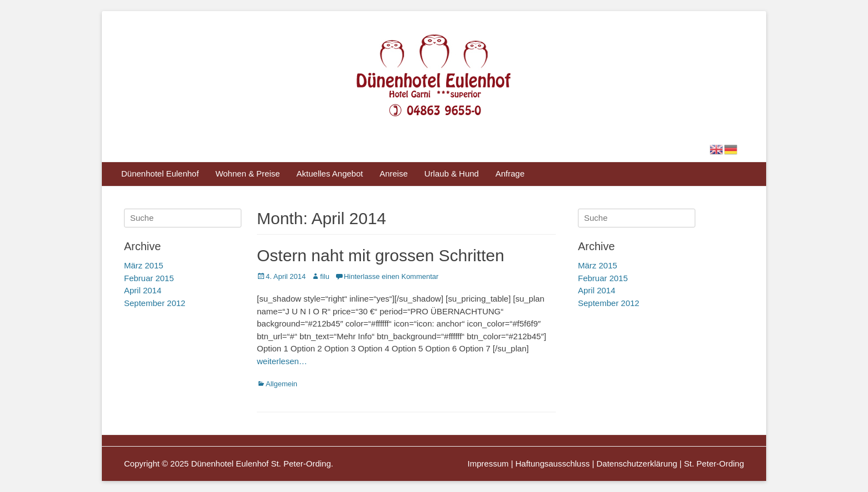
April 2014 (597, 290)
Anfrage (510, 174)
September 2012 (609, 303)
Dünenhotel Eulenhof (160, 174)
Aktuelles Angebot (330, 174)
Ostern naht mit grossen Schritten (381, 255)
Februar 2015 (603, 278)
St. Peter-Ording (714, 463)
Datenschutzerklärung (637, 463)
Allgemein (281, 384)
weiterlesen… (282, 361)
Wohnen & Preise (247, 174)
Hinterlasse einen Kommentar (391, 276)
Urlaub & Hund (452, 174)
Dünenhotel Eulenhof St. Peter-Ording (261, 463)
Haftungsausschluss (552, 463)
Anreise (394, 174)
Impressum (488, 463)
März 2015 (598, 265)
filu (325, 276)
